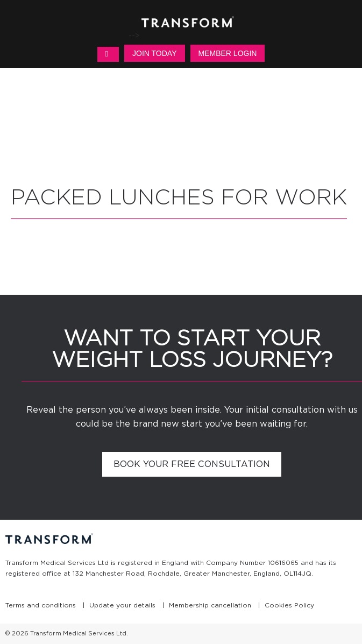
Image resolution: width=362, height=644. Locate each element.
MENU (108, 54)
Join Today (154, 53)
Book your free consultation (192, 464)
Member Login (228, 53)
